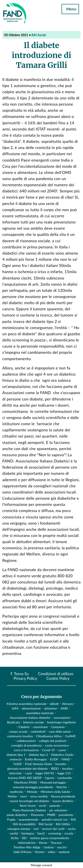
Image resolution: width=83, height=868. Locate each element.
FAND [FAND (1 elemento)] (66, 759)
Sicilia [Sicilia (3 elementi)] (14, 838)
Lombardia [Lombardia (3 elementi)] (64, 778)
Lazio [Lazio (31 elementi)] (29, 773)
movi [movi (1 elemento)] (23, 796)
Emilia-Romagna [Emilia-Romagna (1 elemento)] (36, 759)
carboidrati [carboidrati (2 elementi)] (38, 731)
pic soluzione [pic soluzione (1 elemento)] (58, 810)
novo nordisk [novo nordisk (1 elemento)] (39, 796)
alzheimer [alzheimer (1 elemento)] (51, 708)
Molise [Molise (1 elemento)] (12, 796)
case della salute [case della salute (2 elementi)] (60, 731)
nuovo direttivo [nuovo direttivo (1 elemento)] (63, 801)
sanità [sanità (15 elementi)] (14, 833)
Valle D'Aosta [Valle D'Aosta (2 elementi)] (22, 852)
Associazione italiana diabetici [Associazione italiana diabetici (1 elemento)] (30, 718)
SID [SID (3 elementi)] (24, 838)
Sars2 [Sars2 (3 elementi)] (41, 833)
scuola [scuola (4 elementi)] (69, 833)
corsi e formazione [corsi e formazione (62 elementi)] (26, 750)
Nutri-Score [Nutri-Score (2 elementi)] (28, 806)
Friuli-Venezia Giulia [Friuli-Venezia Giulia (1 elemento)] (39, 764)
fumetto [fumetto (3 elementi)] (61, 764)
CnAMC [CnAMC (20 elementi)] (70, 736)
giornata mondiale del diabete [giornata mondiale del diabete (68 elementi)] (27, 768)
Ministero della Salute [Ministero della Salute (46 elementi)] (55, 792)
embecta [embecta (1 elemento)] (16, 759)
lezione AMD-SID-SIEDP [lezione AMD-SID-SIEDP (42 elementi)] (25, 778)
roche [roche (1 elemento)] (72, 829)
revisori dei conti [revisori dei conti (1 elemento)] (53, 829)
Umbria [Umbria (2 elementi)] (49, 847)
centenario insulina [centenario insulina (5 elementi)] (20, 736)
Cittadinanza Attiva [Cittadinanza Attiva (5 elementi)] (49, 736)
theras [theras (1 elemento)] (43, 843)
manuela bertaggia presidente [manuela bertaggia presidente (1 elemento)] (33, 787)
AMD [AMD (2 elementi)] (64, 708)
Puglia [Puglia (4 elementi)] (11, 819)
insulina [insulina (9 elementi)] (67, 768)
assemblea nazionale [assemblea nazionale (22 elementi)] (40, 713)
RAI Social (39, 35)
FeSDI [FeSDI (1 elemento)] (18, 764)
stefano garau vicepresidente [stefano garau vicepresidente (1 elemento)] (49, 838)
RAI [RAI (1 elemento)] (73, 819)
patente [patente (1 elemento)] (55, 806)
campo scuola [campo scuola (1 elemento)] (18, 731)
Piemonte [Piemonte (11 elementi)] (37, 815)
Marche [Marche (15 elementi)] (62, 787)
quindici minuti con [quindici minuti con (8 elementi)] (55, 819)
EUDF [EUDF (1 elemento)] (54, 759)
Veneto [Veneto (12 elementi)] (40, 852)
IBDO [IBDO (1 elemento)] (55, 768)
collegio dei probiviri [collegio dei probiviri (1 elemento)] (52, 741)
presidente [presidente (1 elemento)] (66, 815)
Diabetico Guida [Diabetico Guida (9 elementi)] (62, 755)
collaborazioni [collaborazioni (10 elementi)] (26, 741)
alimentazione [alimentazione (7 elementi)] (31, 708)
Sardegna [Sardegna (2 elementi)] (28, 833)
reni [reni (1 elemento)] (36, 829)
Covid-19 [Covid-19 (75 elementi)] (49, 750)
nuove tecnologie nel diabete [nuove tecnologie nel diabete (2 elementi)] (29, 801)
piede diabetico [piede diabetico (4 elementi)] (17, 815)
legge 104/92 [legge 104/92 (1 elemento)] (45, 773)
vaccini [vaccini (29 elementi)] (62, 847)
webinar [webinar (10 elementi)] (64, 852)
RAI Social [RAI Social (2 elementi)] (46, 824)
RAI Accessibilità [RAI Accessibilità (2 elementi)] (24, 824)
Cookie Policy (58, 678)
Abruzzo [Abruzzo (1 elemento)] (68, 704)
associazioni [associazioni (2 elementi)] (62, 718)
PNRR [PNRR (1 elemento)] (51, 815)
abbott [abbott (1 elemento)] (54, 704)
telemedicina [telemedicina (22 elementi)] (27, 843)
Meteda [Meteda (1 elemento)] (32, 792)
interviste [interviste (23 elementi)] (15, 773)
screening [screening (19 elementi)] (55, 833)
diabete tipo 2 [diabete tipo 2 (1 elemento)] (38, 755)
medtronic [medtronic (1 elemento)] (16, 792)
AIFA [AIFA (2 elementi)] (15, 708)
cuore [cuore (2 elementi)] (62, 750)
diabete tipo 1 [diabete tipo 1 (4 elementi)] (16, 755)
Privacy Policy (25, 678)
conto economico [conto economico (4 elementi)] (57, 745)
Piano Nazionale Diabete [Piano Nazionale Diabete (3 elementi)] (29, 810)
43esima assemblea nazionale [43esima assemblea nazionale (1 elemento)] (26, 704)
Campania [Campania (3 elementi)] (58, 727)
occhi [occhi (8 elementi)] (43, 806)
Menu (70, 9)
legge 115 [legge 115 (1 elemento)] (64, 773)
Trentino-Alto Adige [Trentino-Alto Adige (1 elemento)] (27, 847)
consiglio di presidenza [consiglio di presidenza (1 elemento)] (26, 745)
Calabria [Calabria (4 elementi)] (24, 727)
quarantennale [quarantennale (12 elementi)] (29, 819)
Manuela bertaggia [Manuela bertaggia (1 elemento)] (53, 782)
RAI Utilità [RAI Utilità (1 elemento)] (63, 824)
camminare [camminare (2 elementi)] (40, 727)
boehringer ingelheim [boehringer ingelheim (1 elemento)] (62, 722)
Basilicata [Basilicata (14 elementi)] (14, 722)
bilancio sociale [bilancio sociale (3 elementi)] (34, 722)
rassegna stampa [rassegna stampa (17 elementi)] (19, 829)
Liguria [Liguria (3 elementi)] (49, 778)
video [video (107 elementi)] (52, 852)
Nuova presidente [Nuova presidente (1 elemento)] (63, 796)
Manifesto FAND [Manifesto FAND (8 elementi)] (25, 782)
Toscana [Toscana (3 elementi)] (56, 843)
